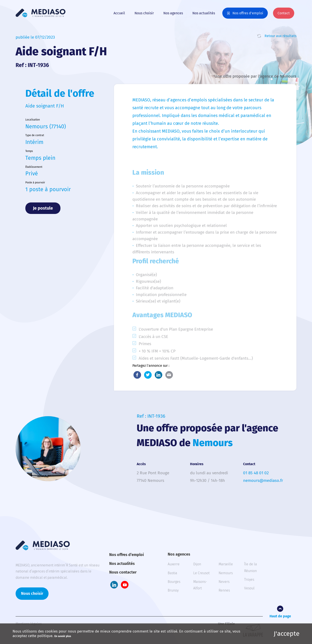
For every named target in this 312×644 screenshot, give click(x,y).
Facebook (137, 375)
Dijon (197, 564)
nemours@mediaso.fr (263, 480)
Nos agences (173, 13)
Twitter (148, 375)
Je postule (43, 208)
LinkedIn (158, 375)
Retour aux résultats (280, 36)
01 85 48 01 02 (256, 473)
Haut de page (280, 616)
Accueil (119, 13)
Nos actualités (204, 13)
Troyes (249, 580)
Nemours (226, 573)
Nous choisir (144, 13)
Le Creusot (201, 573)
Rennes (224, 590)
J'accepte (287, 634)
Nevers (224, 582)
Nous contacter (123, 572)
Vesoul (249, 588)
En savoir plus (63, 636)
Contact (284, 13)
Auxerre (174, 564)
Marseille (226, 564)
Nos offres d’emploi (248, 13)
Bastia (172, 573)
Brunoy (173, 590)
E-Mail (169, 375)
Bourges (174, 582)
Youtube (125, 585)
